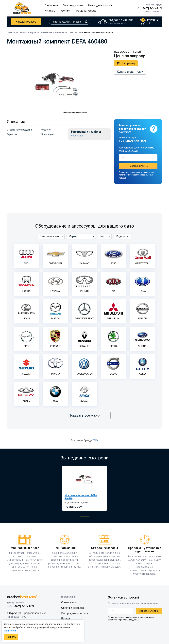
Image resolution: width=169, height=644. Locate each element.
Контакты (50, 11)
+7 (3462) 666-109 (149, 8)
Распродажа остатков (100, 5)
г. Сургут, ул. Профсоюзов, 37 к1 (27, 613)
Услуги (65, 11)
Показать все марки (85, 415)
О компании (51, 5)
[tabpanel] (84, 488)
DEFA (95, 440)
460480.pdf (77, 136)
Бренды (66, 619)
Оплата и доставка (73, 5)
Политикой (10, 631)
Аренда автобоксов (86, 11)
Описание (16, 122)
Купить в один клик (130, 72)
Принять (11, 637)
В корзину (126, 63)
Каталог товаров (26, 22)
